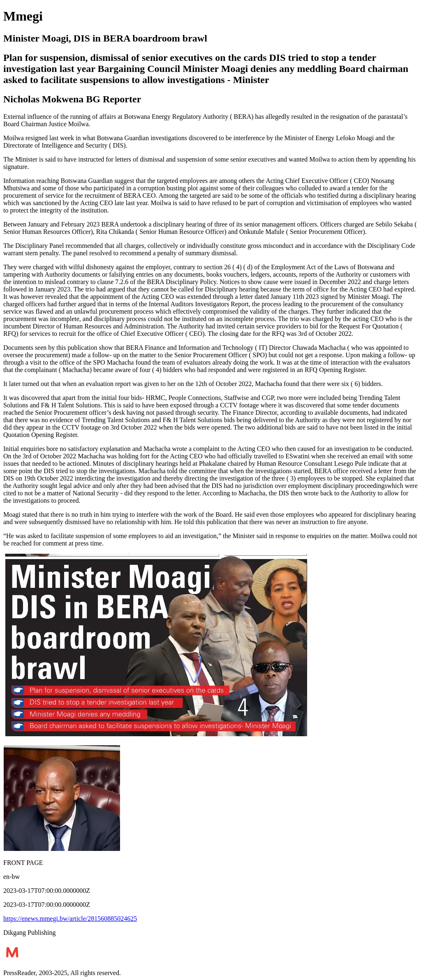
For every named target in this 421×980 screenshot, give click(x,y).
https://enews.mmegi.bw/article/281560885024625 (70, 919)
